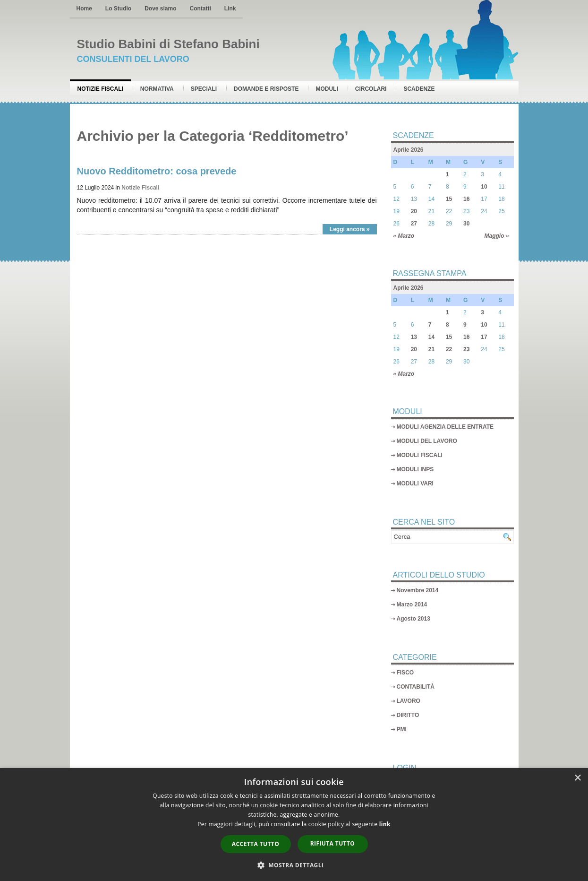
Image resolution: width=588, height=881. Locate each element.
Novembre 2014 (418, 590)
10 (484, 187)
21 (431, 349)
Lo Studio (118, 9)
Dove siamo (160, 9)
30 (466, 224)
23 (466, 349)
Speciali (204, 89)
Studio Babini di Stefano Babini (168, 44)
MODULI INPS (415, 469)
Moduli (327, 89)
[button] (294, 865)
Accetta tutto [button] (256, 844)
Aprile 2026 (409, 150)
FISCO (405, 673)
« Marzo (404, 236)
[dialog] (294, 825)
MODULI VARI (415, 484)
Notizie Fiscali (100, 89)
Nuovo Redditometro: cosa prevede (157, 171)
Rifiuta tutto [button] (333, 843)
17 (484, 337)
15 (449, 199)
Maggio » (496, 236)
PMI (402, 729)
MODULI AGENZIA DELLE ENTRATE (445, 427)
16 (466, 199)
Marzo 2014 (412, 605)
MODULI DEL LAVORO (427, 441)
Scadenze (419, 89)
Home (84, 9)
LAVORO (409, 701)
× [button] (577, 778)
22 (449, 349)
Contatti (200, 9)
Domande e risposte (266, 89)
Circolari (371, 89)
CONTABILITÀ (416, 687)
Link (230, 9)
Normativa (157, 89)
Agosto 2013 (413, 619)
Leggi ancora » (350, 229)
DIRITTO (408, 715)
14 (431, 337)
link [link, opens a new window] (385, 824)
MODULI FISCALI (420, 455)
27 (414, 224)
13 (414, 337)
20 (414, 211)
